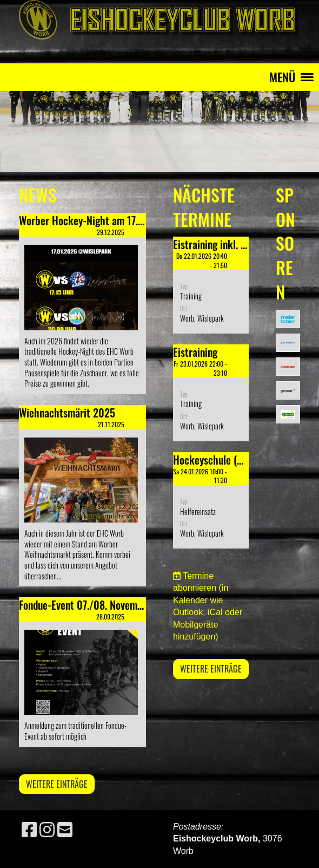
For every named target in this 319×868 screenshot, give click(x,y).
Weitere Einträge (57, 784)
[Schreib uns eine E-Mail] (65, 830)
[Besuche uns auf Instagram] (47, 830)
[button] (211, 285)
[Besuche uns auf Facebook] (29, 830)
